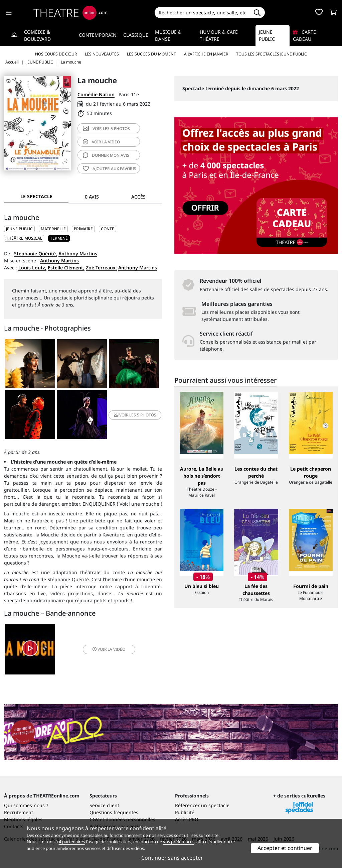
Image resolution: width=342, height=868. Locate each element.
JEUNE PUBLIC (19, 229)
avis (106, 155)
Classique (136, 35)
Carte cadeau (304, 35)
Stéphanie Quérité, (36, 254)
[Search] (202, 13)
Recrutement (19, 812)
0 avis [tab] (92, 197)
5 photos (106, 129)
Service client (104, 805)
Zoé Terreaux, (101, 268)
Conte (108, 229)
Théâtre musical (24, 238)
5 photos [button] (135, 415)
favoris (110, 169)
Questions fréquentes (114, 812)
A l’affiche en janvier (206, 54)
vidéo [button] (109, 649)
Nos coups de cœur (56, 54)
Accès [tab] (138, 197)
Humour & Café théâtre (219, 35)
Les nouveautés (102, 54)
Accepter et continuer (285, 848)
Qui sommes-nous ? (26, 805)
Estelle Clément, (66, 268)
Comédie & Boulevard (37, 35)
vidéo (101, 142)
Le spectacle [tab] (36, 196)
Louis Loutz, (32, 268)
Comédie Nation (96, 94)
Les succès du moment (151, 54)
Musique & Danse (168, 35)
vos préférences (179, 842)
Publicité (185, 812)
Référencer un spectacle (202, 805)
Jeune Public (267, 35)
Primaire (83, 229)
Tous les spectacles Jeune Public (272, 54)
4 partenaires (72, 842)
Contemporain (98, 35)
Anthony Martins (78, 254)
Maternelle (53, 229)
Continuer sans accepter (172, 858)
